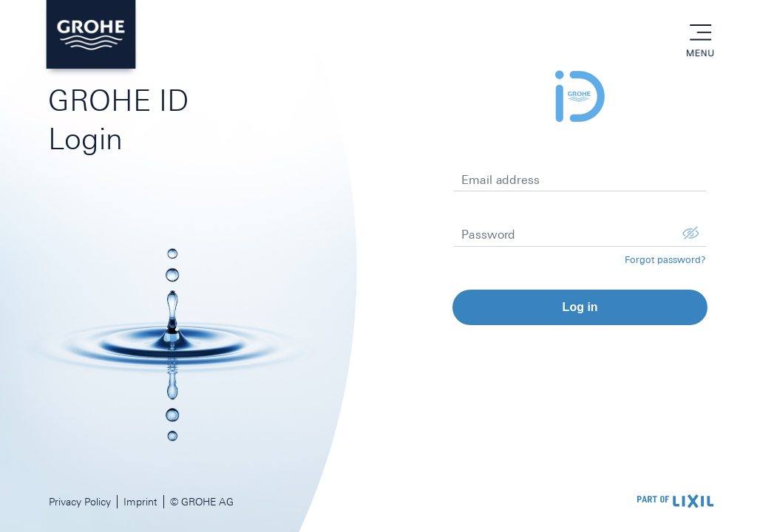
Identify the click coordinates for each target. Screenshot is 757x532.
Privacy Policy (80, 502)
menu (700, 33)
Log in (580, 307)
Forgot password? (665, 260)
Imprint (140, 502)
